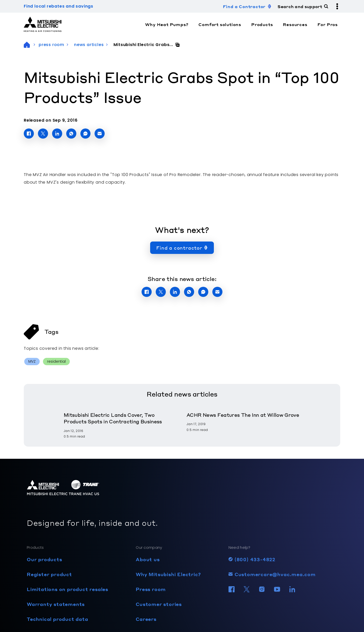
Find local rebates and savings (59, 6)
